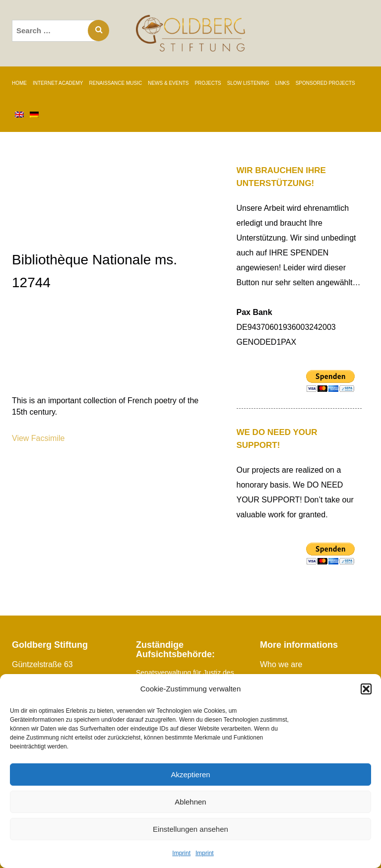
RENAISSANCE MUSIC (116, 83)
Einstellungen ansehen (190, 829)
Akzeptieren (190, 775)
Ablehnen (190, 802)
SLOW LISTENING (248, 83)
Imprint (181, 853)
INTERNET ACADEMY (58, 83)
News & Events (168, 83)
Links (283, 83)
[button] (366, 689)
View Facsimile (38, 438)
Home (19, 83)
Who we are (281, 664)
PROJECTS (208, 83)
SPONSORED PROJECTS (325, 83)
